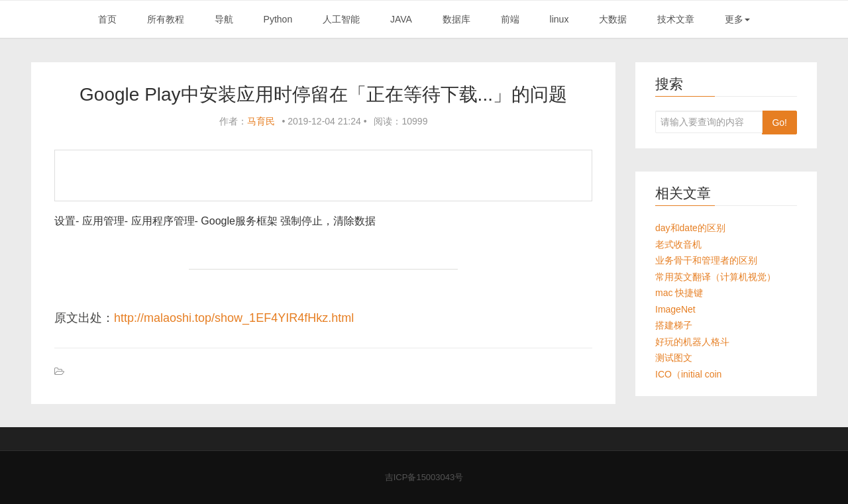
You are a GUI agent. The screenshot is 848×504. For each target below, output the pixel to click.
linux (559, 19)
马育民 (261, 121)
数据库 (456, 19)
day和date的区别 (690, 228)
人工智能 (341, 19)
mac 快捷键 (679, 293)
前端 (510, 19)
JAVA (401, 19)
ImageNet (675, 309)
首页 (107, 19)
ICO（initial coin (688, 374)
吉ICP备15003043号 (424, 477)
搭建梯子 (674, 325)
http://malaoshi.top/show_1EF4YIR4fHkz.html (234, 318)
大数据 (613, 19)
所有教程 (166, 19)
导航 (224, 19)
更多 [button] (737, 19)
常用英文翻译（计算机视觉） (715, 277)
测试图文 (674, 358)
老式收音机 (678, 244)
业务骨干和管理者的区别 (706, 260)
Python (278, 19)
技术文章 (676, 19)
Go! (779, 123)
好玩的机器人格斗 (692, 342)
